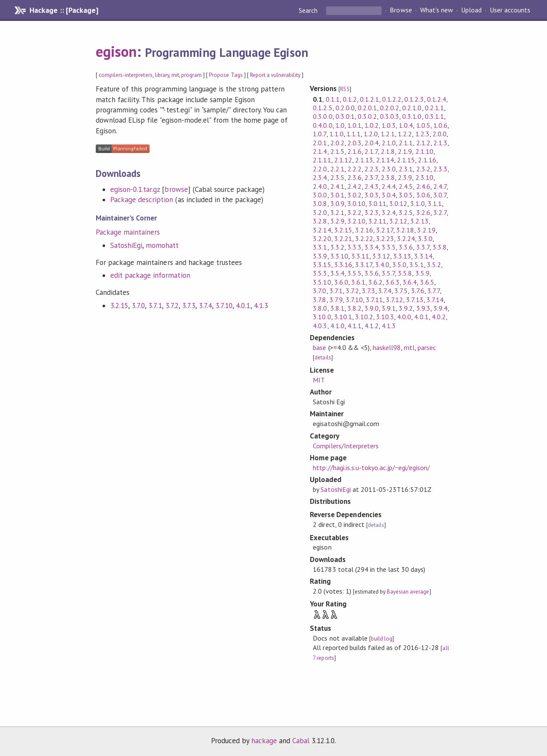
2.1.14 (385, 160)
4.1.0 (337, 326)
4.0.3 (320, 326)
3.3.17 (364, 265)
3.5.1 (416, 265)
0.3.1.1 (434, 116)
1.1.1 (354, 134)
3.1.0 (417, 203)
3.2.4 (389, 212)
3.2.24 (406, 238)
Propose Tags (226, 75)
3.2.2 (354, 212)
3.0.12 (398, 203)
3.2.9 (337, 221)
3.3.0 (425, 238)
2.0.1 (320, 143)
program (191, 75)
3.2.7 (440, 212)
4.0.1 (243, 306)
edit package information (150, 275)
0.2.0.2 (390, 108)
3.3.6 (406, 247)
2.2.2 (354, 169)
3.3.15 (322, 265)
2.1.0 (389, 143)
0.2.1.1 (434, 108)
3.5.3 (320, 273)
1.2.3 (422, 134)
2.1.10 (424, 151)
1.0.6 (440, 125)
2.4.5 (406, 186)
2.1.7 (371, 151)
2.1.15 (406, 160)
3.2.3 (372, 212)
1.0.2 (372, 125)
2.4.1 (337, 186)
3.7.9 (336, 300)
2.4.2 (354, 186)
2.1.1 (406, 143)
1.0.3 (389, 125)
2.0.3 (354, 143)
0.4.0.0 (322, 125)
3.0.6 (423, 195)
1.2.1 (388, 134)
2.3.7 (371, 177)
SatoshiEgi (126, 245)
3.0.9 (337, 203)
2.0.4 (372, 143)
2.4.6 (423, 186)
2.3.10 (424, 177)
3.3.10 (339, 256)
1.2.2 (405, 134)
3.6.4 (410, 282)
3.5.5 (354, 273)
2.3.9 (405, 177)
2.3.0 (389, 169)
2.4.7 (440, 186)
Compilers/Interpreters (346, 446)
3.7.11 (374, 300)
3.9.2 (406, 308)
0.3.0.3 (390, 116)
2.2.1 (337, 169)
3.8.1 (337, 308)
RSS (345, 89)
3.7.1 (155, 306)
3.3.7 (423, 247)
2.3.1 (406, 169)
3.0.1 (337, 195)
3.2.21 (343, 238)
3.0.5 (406, 195)
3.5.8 (405, 273)
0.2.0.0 (345, 108)
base (319, 347)
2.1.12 (343, 160)
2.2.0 (320, 169)
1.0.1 (354, 125)
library (162, 75)
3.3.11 (360, 256)
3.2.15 (119, 306)
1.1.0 (337, 134)
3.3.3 (354, 247)
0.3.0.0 (322, 116)
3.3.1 (320, 247)
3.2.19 (426, 230)
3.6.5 (427, 282)
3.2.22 (364, 238)
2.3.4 (320, 177)
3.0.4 (389, 195)
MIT (319, 380)
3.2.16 (364, 230)
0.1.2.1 (369, 99)
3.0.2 (354, 195)
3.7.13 (415, 300)
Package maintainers (128, 232)
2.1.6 (354, 151)
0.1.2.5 (322, 108)
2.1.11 (322, 160)
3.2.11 (377, 221)
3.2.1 (337, 212)
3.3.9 (320, 256)
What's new (437, 10)
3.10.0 (322, 317)
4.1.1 (354, 326)
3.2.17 (385, 230)
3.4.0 (382, 265)
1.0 (340, 125)
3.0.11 (377, 203)
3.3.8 (440, 247)
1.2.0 (371, 134)
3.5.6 (372, 273)
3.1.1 (435, 203)
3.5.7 (388, 273)
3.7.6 (418, 291)
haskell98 (387, 347)
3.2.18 (405, 230)
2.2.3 (372, 169)
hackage (264, 741)
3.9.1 (389, 308)
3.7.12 (394, 300)
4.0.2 (439, 317)
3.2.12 (398, 221)
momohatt (162, 245)
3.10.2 (364, 317)
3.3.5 (389, 247)
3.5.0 (399, 265)
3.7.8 (319, 300)
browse (176, 189)
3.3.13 (402, 256)
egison (116, 51)
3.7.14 (435, 300)
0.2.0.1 (367, 108)
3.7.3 (189, 306)
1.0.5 (423, 125)
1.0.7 (319, 134)
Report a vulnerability (275, 75)
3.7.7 (434, 291)
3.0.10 (356, 203)
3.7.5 (401, 291)
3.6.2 (375, 282)
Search (309, 10)
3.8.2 (354, 308)
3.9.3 (423, 308)
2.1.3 (440, 143)
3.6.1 (358, 282)
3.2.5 (406, 212)
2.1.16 (427, 160)
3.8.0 (320, 308)
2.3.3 (440, 169)
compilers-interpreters (126, 75)
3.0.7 (440, 195)
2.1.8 (388, 151)
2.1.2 (423, 143)
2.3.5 (337, 177)
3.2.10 (356, 221)
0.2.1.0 (412, 108)
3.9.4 (440, 308)
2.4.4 (389, 186)
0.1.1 (333, 99)
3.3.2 (337, 247)
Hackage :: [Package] (64, 10)
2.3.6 (354, 177)
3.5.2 (434, 265)
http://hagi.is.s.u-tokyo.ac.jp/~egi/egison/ (371, 468)
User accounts (510, 10)
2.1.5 (337, 151)
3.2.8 (320, 221)
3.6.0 (341, 282)
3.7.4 (205, 306)
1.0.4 (406, 125)
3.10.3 (385, 317)
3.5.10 (322, 282)
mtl (409, 347)
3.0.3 (372, 195)
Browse (401, 10)
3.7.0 (138, 306)
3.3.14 (423, 256)
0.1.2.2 (392, 99)
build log (382, 639)
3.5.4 (337, 273)
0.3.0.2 (367, 116)
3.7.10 (224, 306)
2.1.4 (320, 151)
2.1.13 (364, 160)
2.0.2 (337, 143)
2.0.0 (440, 134)
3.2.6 (423, 212)
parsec (427, 347)
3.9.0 (372, 308)
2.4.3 (372, 186)
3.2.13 (419, 221)
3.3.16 (343, 265)
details (323, 357)
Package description (142, 200)
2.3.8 (388, 177)
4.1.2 (372, 326)
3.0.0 (320, 195)
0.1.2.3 (414, 99)
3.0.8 (320, 203)
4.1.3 (261, 306)
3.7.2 (172, 306)
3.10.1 (343, 317)
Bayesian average (408, 592)
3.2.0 (320, 212)
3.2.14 (322, 230)
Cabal (301, 741)
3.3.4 (372, 247)
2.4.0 (320, 186)
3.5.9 (422, 273)
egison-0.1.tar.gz (135, 189)
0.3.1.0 (412, 116)
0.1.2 (350, 99)
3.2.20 (322, 238)
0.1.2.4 (437, 99)
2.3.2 (423, 169)
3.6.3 (393, 282)
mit (175, 75)
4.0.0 (404, 317)
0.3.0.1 (345, 116)
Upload (471, 10)
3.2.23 (385, 238)
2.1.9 (405, 151)
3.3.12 (381, 256)
